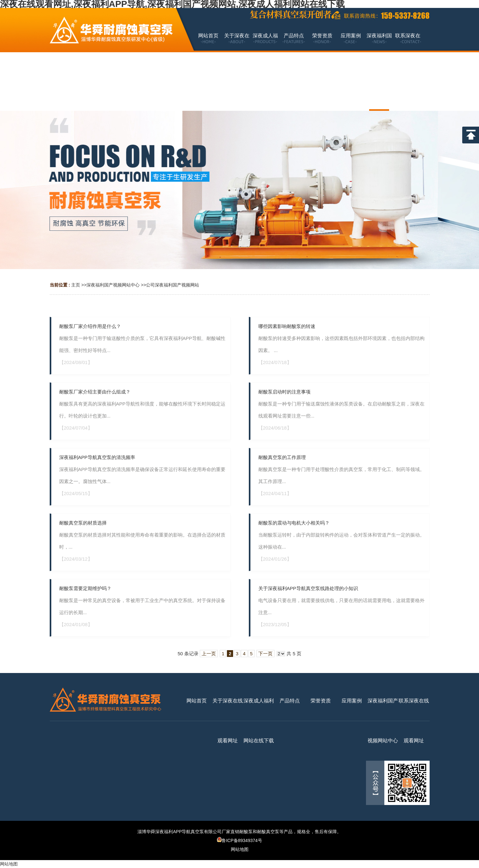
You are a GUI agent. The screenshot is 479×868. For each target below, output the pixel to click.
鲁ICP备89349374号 (239, 840)
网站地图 (240, 849)
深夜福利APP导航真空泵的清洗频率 (97, 457)
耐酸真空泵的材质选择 (83, 523)
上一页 (209, 654)
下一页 (265, 654)
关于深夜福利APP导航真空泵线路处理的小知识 (308, 588)
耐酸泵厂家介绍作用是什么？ (90, 326)
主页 (76, 285)
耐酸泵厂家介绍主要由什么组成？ (95, 392)
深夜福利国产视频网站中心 (113, 285)
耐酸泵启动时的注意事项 (284, 392)
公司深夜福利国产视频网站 (173, 285)
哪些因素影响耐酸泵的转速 (287, 326)
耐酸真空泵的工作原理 (282, 457)
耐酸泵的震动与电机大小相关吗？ (294, 523)
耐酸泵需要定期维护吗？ (85, 588)
